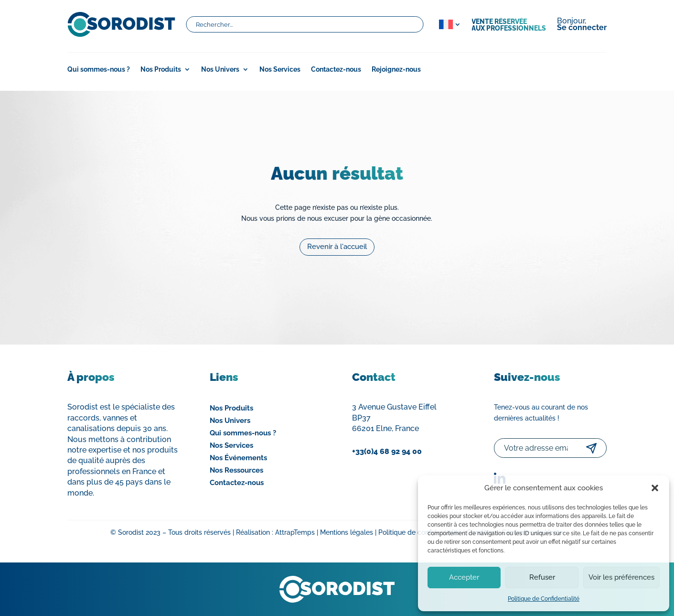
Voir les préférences (621, 577)
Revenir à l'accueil (337, 244)
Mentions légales (347, 532)
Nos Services (280, 70)
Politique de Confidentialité (544, 599)
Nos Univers (220, 70)
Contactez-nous (336, 70)
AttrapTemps (295, 532)
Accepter (464, 577)
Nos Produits (161, 70)
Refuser (542, 577)
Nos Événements (238, 458)
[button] (655, 488)
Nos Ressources (236, 470)
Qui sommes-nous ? (99, 70)
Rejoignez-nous (396, 70)
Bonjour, (582, 25)
